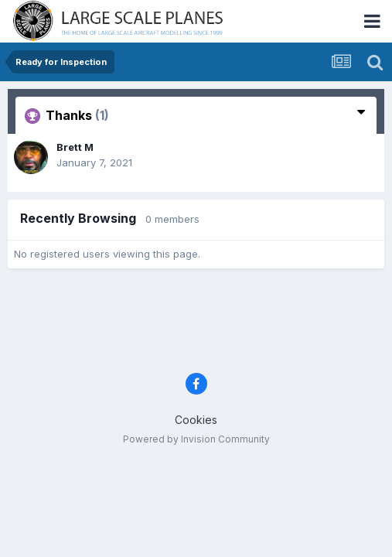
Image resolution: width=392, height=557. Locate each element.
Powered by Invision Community (196, 439)
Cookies (196, 420)
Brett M (75, 147)
